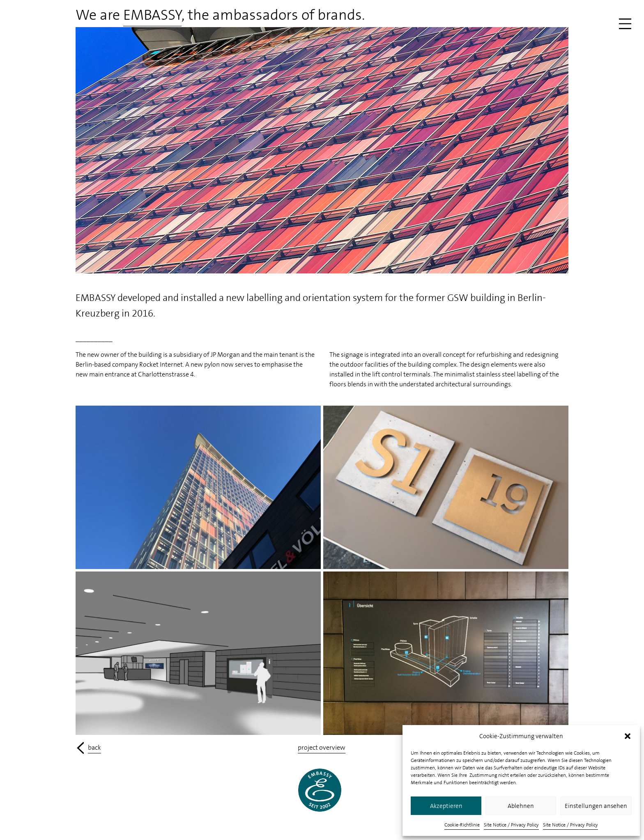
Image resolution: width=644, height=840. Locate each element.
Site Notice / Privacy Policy (511, 825)
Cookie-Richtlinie (462, 825)
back (94, 747)
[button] (628, 736)
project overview (322, 747)
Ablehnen (521, 806)
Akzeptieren (446, 806)
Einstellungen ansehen (596, 806)
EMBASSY (152, 15)
